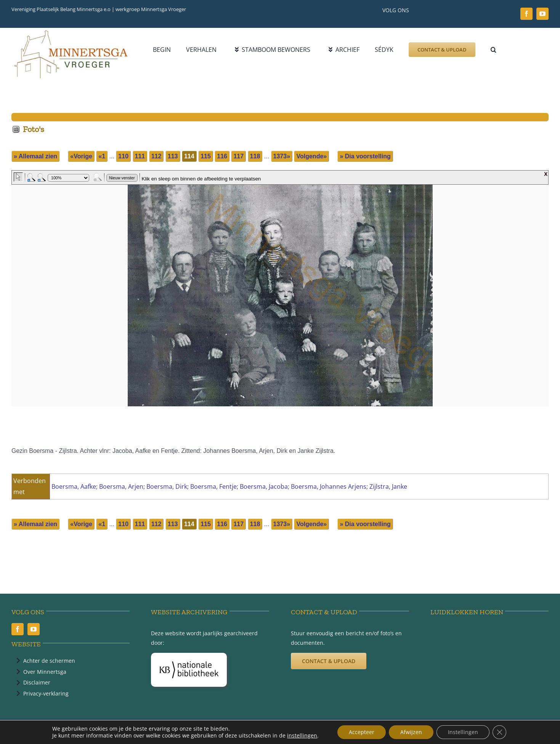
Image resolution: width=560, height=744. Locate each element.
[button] (493, 50)
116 (222, 156)
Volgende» (311, 156)
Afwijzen (411, 732)
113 (173, 156)
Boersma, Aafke (74, 486)
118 (255, 156)
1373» (282, 156)
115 (206, 156)
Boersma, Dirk (167, 486)
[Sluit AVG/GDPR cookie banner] (499, 732)
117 (238, 156)
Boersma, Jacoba (264, 486)
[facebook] (526, 14)
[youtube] (542, 14)
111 (140, 156)
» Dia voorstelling (365, 156)
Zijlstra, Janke (388, 486)
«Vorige (81, 156)
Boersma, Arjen (121, 486)
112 (156, 156)
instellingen (302, 736)
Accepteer (362, 732)
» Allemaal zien (35, 156)
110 (123, 156)
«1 (102, 156)
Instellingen (463, 732)
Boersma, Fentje (213, 486)
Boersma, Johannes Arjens (329, 486)
